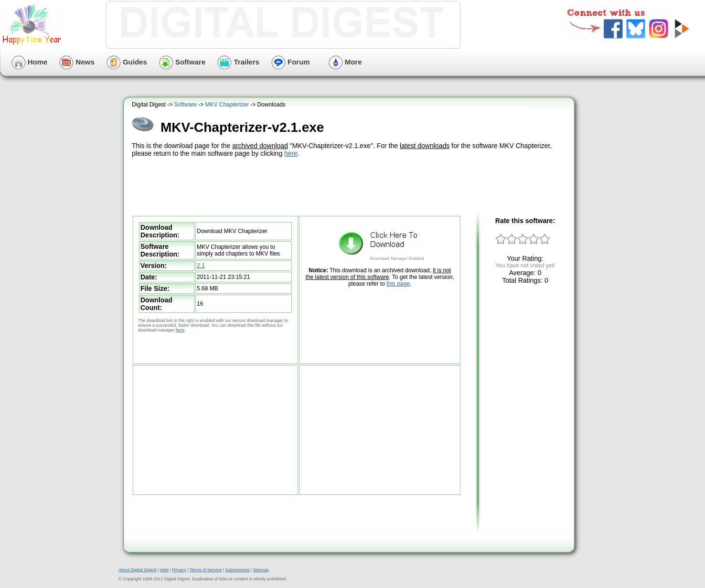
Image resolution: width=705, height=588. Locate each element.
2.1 (201, 266)
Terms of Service (206, 570)
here (291, 153)
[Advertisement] (350, 185)
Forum (291, 62)
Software (182, 62)
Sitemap (261, 570)
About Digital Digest (137, 570)
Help (164, 570)
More (345, 62)
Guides (127, 62)
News (77, 62)
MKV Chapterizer (227, 105)
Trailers (238, 62)
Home (30, 62)
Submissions (237, 570)
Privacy (179, 570)
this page (398, 284)
